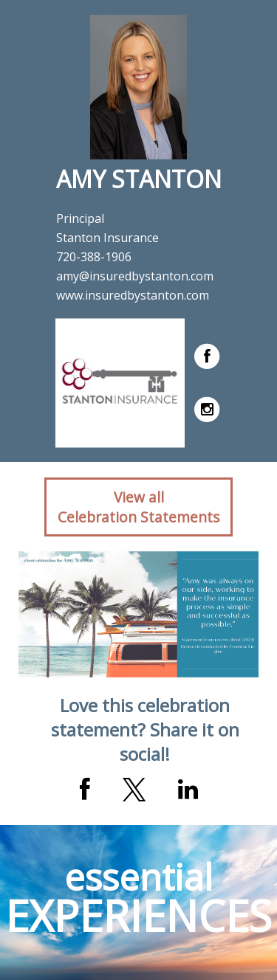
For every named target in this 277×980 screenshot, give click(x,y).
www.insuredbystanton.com (133, 295)
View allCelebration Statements (138, 507)
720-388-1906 (94, 257)
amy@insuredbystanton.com (135, 276)
